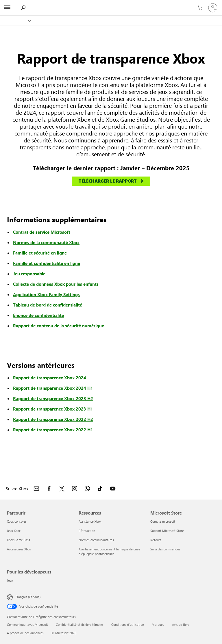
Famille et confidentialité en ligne (47, 263)
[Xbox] (15, 20)
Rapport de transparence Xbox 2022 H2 (53, 419)
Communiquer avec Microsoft (27, 624)
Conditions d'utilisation (128, 624)
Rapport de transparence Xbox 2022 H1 (53, 430)
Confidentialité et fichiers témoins (80, 624)
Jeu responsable (29, 274)
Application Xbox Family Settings (46, 294)
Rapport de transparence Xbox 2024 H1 (53, 388)
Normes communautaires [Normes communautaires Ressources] (96, 540)
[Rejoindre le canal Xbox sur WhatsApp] (87, 489)
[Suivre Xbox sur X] (62, 489)
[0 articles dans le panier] (199, 8)
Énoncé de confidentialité (38, 315)
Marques (158, 624)
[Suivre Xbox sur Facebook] (49, 489)
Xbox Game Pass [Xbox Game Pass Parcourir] (18, 540)
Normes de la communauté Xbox (46, 242)
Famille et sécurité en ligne (40, 253)
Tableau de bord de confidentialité (48, 305)
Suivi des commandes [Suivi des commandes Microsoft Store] (165, 549)
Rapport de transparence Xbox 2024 (50, 378)
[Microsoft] (111, 4)
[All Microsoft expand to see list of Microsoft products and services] (7, 8)
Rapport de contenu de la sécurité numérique (59, 326)
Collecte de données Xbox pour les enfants (56, 284)
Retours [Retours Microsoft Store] (156, 540)
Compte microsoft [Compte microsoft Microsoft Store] (163, 521)
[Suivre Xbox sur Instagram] (75, 489)
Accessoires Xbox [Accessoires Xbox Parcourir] (19, 549)
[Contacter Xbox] (36, 489)
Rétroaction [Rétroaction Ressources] (87, 531)
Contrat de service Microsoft (42, 232)
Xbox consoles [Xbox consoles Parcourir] (17, 521)
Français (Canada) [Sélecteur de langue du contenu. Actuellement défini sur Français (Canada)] (28, 596)
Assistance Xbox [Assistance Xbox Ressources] (90, 521)
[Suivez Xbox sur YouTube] (113, 489)
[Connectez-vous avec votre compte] (213, 8)
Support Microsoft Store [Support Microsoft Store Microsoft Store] (167, 531)
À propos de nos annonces (25, 633)
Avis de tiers (181, 624)
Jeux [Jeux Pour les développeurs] (10, 580)
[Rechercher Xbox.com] (23, 8)
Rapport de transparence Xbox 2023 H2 (53, 398)
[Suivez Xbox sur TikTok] (100, 489)
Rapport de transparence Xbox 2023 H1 (53, 409)
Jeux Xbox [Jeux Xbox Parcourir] (14, 531)
